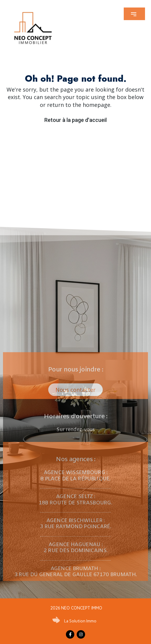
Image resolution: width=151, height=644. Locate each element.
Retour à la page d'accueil (75, 120)
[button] (134, 14)
